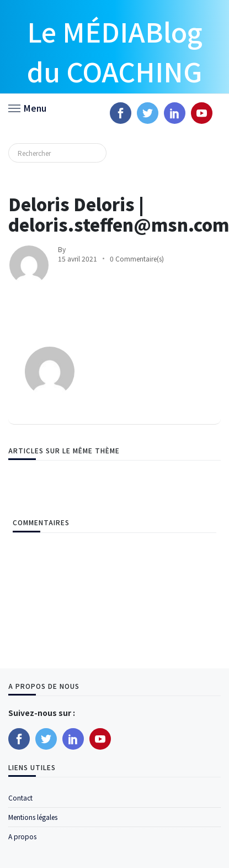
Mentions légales (33, 817)
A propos (22, 836)
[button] (27, 107)
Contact (20, 798)
